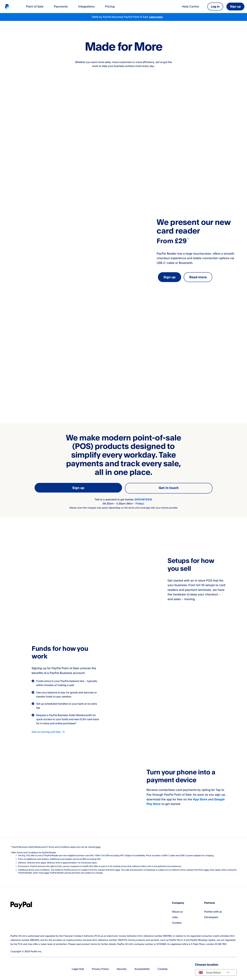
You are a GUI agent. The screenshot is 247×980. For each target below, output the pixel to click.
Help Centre (190, 6)
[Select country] (216, 972)
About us (177, 911)
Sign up (235, 6)
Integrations (86, 6)
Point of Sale (35, 6)
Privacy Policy (100, 968)
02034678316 (143, 498)
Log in (215, 6)
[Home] (7, 6)
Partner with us (213, 911)
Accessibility (142, 968)
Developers (211, 916)
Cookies (163, 968)
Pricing (110, 6)
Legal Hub (78, 968)
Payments (61, 6)
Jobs (175, 916)
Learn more (156, 17)
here (118, 869)
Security (122, 968)
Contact (177, 922)
